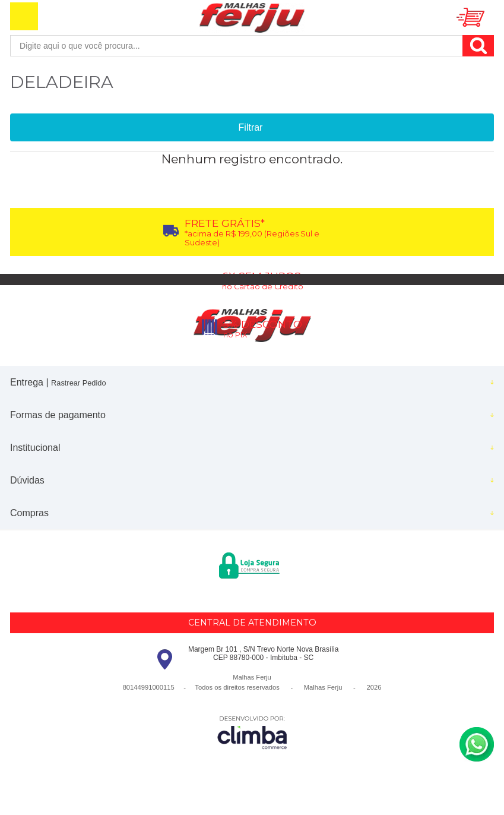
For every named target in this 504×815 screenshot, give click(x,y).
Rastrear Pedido (78, 383)
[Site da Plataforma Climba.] (252, 732)
